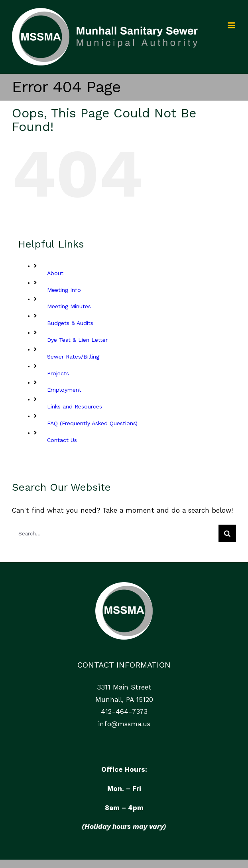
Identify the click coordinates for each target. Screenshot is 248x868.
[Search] (227, 533)
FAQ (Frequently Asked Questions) (92, 423)
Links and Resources (75, 406)
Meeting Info (64, 290)
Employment (64, 390)
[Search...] (115, 533)
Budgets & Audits (70, 323)
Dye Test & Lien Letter (77, 340)
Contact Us (62, 440)
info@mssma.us (124, 724)
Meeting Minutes (69, 306)
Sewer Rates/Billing (73, 357)
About (55, 273)
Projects (58, 373)
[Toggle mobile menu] (232, 25)
